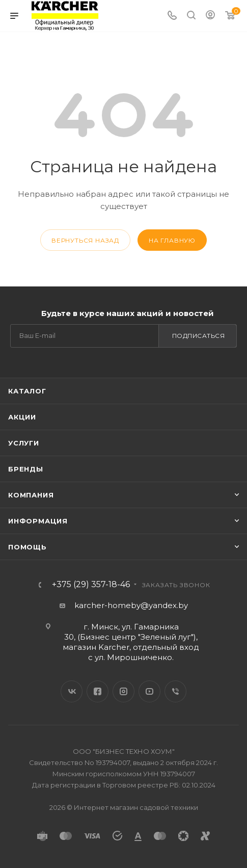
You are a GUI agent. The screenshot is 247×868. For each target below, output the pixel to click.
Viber (175, 691)
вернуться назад (85, 240)
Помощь (28, 547)
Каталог (27, 391)
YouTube (149, 691)
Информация (38, 521)
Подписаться (199, 336)
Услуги (24, 443)
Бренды (26, 469)
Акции (22, 417)
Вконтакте (72, 691)
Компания (31, 495)
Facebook (98, 691)
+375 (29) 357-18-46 (91, 585)
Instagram (123, 691)
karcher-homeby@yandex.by (131, 605)
